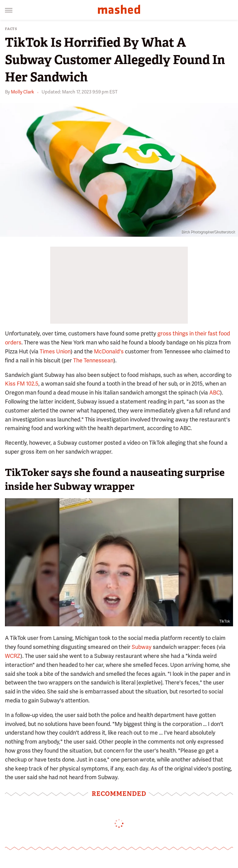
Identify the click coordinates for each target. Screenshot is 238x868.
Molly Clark (22, 92)
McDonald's (109, 351)
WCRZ (13, 656)
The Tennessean (93, 360)
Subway (142, 647)
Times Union (55, 351)
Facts (11, 29)
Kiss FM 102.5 (22, 384)
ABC (215, 393)
